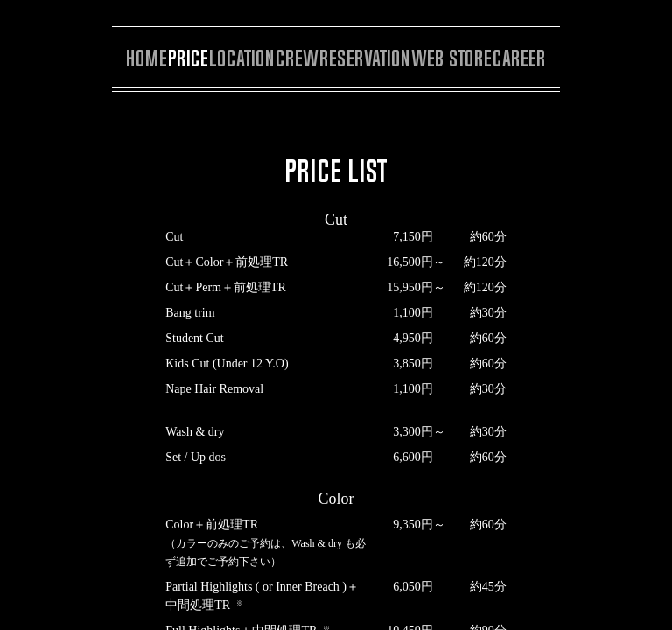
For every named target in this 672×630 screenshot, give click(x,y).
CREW (297, 59)
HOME (147, 59)
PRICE (188, 59)
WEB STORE (451, 59)
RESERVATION (365, 59)
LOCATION (242, 59)
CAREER (519, 59)
